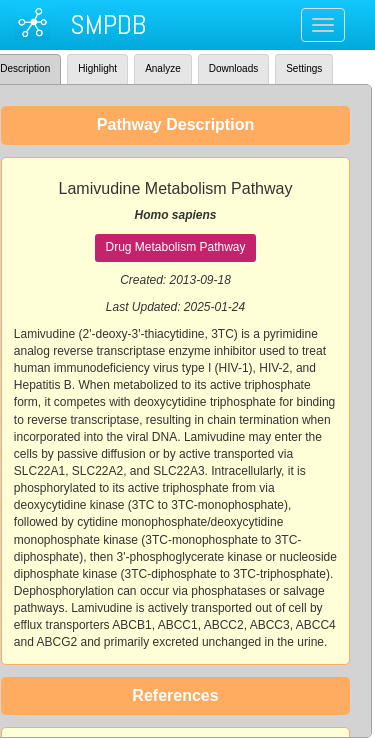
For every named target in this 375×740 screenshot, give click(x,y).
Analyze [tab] (163, 68)
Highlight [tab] (97, 68)
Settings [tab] (304, 68)
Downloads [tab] (233, 68)
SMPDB (108, 24)
